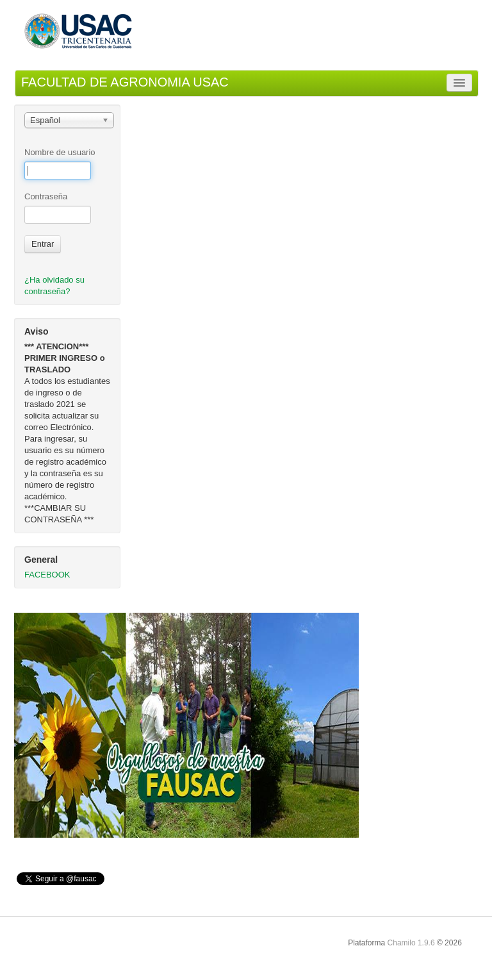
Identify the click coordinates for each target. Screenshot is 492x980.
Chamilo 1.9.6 (411, 943)
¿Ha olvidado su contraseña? (54, 286)
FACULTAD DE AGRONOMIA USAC (125, 82)
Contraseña (46, 196)
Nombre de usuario (60, 152)
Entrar (43, 244)
